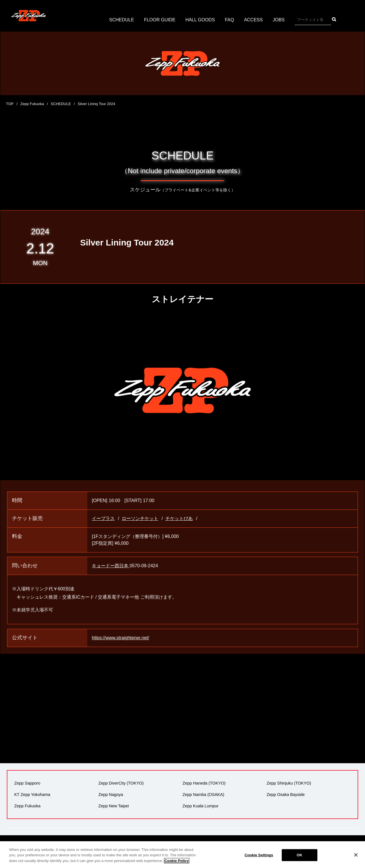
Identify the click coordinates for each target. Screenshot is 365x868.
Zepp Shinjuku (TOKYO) (289, 783)
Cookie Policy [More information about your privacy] (177, 865)
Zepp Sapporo (27, 783)
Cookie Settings (259, 860)
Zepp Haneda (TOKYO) (204, 783)
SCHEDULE (122, 20)
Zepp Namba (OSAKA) (203, 795)
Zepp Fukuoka (32, 104)
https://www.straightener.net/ (120, 638)
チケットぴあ (179, 518)
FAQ (230, 20)
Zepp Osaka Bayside (286, 795)
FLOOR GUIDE (160, 20)
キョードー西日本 (111, 566)
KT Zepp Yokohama (32, 795)
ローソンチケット (140, 518)
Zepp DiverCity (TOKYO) (121, 783)
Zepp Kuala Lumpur (200, 806)
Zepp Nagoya (111, 795)
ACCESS (254, 20)
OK (299, 860)
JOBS (279, 20)
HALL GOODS (200, 20)
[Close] (356, 859)
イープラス (103, 518)
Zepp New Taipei (114, 806)
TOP (10, 104)
